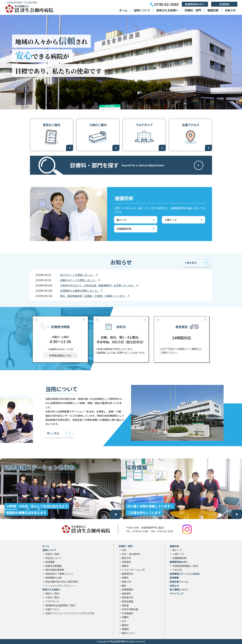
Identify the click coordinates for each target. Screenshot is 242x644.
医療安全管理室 (53, 566)
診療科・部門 (193, 10)
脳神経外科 (128, 574)
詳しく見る (53, 433)
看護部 (125, 629)
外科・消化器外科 (131, 554)
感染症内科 (128, 597)
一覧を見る (190, 263)
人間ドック (178, 554)
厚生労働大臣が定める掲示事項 (62, 582)
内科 (124, 550)
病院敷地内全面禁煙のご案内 (60, 605)
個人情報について (179, 590)
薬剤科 (125, 625)
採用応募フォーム (179, 582)
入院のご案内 (98, 125)
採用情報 (224, 4)
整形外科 (126, 558)
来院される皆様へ (167, 10)
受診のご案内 (52, 125)
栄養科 (125, 617)
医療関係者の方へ (195, 4)
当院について (142, 10)
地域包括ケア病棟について (59, 574)
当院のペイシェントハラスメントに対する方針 (70, 613)
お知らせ (230, 10)
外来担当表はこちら (60, 355)
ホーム (123, 10)
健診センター (129, 633)
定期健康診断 (180, 558)
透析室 (125, 605)
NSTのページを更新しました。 (77, 275)
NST (124, 621)
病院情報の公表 (53, 578)
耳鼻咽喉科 (128, 590)
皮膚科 (125, 578)
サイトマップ (177, 594)
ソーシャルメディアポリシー (60, 586)
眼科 (124, 586)
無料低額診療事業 (55, 570)
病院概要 (50, 562)
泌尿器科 (126, 562)
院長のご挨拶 (52, 554)
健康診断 (213, 10)
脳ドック (177, 550)
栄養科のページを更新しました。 (79, 280)
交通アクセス (191, 125)
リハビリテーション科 (133, 570)
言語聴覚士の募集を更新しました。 (80, 291)
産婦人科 (126, 582)
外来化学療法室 (130, 609)
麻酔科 (125, 566)
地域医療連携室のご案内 (185, 566)
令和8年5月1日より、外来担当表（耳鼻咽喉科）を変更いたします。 (98, 285)
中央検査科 (128, 613)
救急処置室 (128, 601)
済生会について (53, 558)
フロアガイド (144, 125)
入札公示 (177, 570)
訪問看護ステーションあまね (185, 574)
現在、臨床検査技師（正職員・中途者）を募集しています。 (93, 296)
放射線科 (126, 594)
